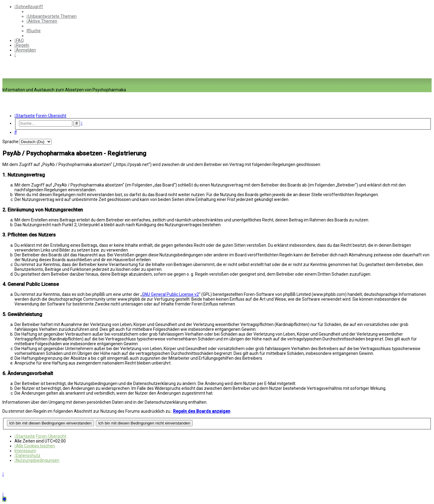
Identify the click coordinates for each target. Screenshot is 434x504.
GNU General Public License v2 (170, 294)
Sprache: (11, 142)
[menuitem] (52, 16)
